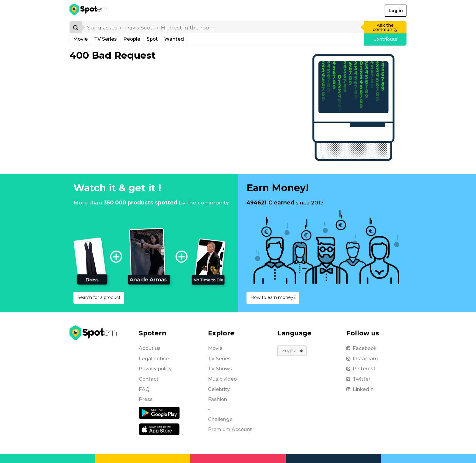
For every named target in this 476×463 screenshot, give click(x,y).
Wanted (174, 39)
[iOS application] (159, 429)
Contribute (385, 39)
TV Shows (220, 369)
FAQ (144, 389)
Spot (152, 39)
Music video (222, 379)
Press (146, 399)
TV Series (105, 39)
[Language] (292, 351)
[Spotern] (89, 11)
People (132, 39)
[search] (223, 27)
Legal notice (154, 359)
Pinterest (361, 369)
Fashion (218, 399)
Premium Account (230, 429)
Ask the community (385, 27)
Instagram (362, 359)
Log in (396, 11)
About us (150, 348)
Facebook (361, 348)
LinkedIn (360, 389)
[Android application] (159, 413)
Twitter (358, 379)
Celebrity (219, 389)
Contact (149, 379)
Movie (80, 39)
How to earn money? (273, 297)
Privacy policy (155, 369)
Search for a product (99, 297)
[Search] (76, 27)
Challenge (220, 419)
